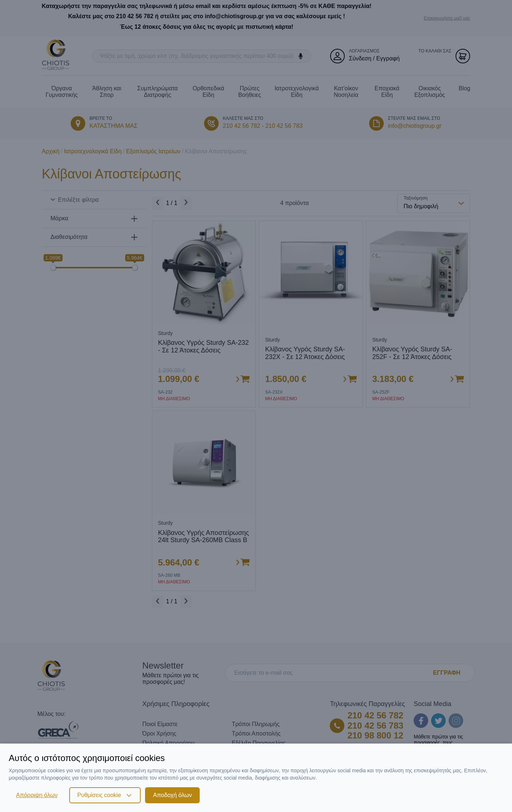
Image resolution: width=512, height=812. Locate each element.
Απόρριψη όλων (37, 795)
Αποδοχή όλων (172, 795)
